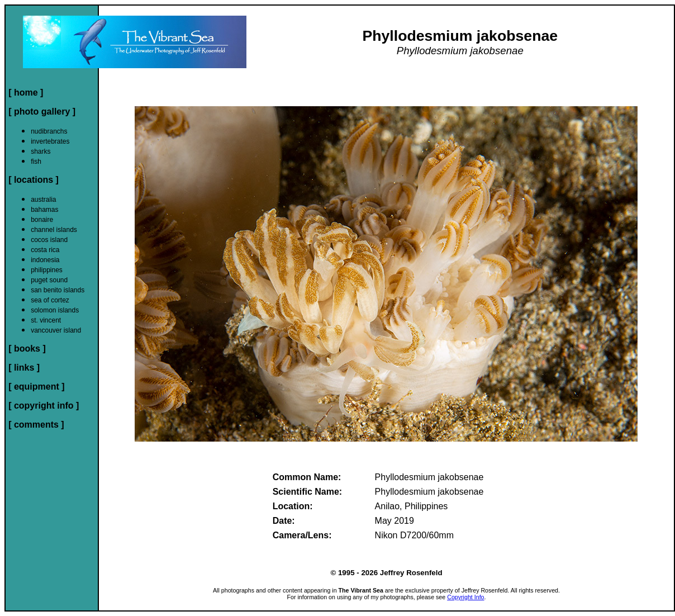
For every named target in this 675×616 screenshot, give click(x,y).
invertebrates (50, 141)
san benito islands (58, 290)
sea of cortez (50, 300)
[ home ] (26, 93)
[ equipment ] (36, 387)
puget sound (49, 280)
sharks (41, 151)
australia (43, 200)
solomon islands (55, 310)
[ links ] (24, 368)
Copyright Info (465, 597)
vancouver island (56, 330)
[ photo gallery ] (42, 112)
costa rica (45, 250)
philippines (47, 270)
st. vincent (46, 320)
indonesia (45, 260)
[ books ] (27, 349)
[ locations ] (34, 180)
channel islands (54, 230)
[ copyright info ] (44, 406)
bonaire (42, 220)
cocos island (49, 240)
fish (36, 162)
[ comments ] (36, 425)
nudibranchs (49, 131)
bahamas (44, 210)
